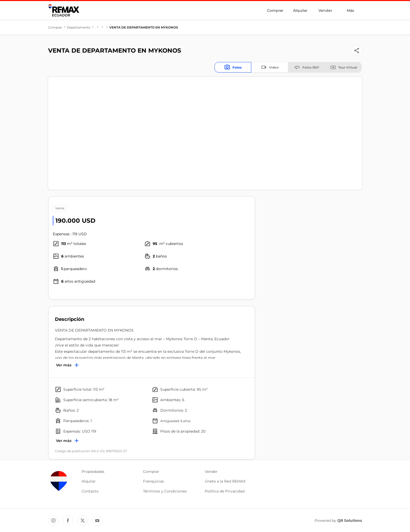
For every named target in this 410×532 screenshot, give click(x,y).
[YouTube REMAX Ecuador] (97, 520)
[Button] (357, 51)
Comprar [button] (151, 472)
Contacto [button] (90, 491)
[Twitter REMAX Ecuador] (83, 520)
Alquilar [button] (89, 481)
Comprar (275, 10)
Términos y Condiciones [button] (165, 491)
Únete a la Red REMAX (225, 481)
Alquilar (300, 10)
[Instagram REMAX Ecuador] (53, 520)
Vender (325, 10)
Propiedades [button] (93, 472)
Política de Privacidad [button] (225, 491)
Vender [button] (211, 472)
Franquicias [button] (153, 481)
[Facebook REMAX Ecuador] (68, 520)
